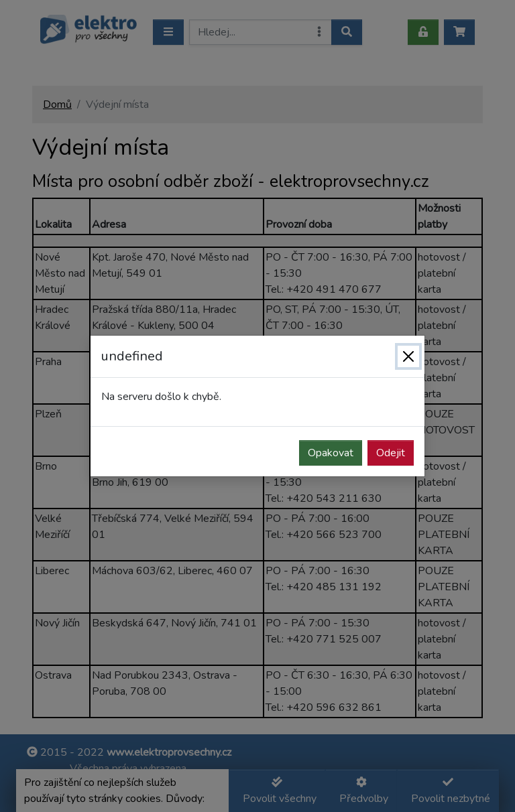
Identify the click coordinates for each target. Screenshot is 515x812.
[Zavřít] (408, 356)
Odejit (391, 453)
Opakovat (331, 453)
